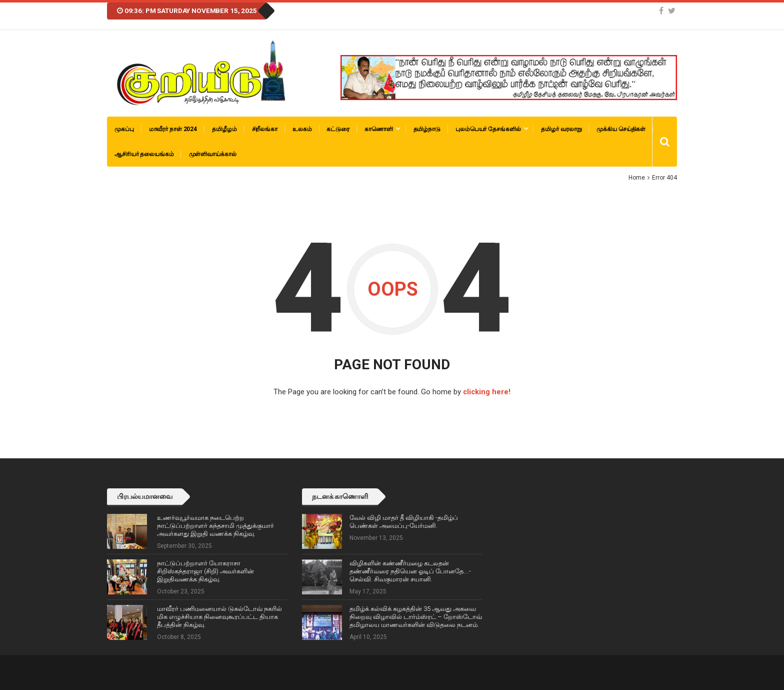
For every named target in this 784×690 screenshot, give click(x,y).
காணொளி (379, 129)
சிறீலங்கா (265, 129)
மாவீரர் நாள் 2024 (173, 129)
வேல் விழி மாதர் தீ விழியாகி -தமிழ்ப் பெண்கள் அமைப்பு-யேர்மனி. (404, 521)
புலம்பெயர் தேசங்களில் (488, 129)
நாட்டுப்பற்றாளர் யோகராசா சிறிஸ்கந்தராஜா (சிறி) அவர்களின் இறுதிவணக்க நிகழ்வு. (205, 571)
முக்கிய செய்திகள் (621, 129)
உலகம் (302, 129)
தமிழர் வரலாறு (561, 129)
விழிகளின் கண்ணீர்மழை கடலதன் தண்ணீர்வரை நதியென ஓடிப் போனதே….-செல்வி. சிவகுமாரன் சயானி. (410, 571)
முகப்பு (124, 129)
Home (637, 178)
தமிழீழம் (224, 129)
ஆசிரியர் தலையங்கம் (144, 154)
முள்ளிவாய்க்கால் (213, 154)
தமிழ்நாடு (427, 129)
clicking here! (487, 392)
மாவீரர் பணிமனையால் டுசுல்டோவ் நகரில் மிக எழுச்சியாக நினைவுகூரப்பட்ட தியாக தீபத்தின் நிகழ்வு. (219, 616)
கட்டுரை (338, 129)
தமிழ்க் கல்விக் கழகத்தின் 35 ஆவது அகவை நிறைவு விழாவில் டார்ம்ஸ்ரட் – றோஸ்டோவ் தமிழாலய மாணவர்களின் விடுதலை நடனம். (416, 616)
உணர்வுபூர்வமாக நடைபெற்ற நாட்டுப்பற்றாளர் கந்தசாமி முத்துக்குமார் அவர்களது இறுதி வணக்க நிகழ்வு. (215, 525)
